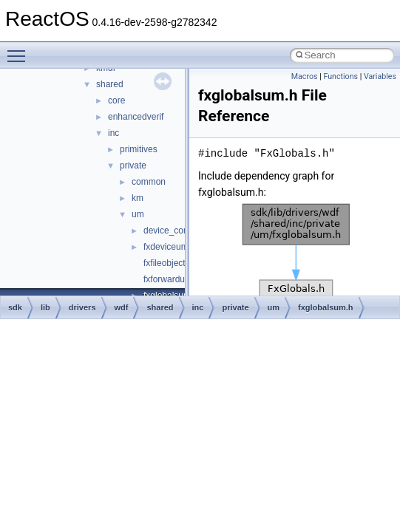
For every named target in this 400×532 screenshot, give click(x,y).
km (138, 198)
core (116, 100)
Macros (305, 76)
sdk (15, 307)
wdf (122, 307)
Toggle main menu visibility (20, 50)
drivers (82, 307)
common (149, 182)
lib (45, 307)
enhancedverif (136, 117)
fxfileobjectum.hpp (179, 263)
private (133, 166)
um (138, 214)
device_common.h (179, 231)
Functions (340, 76)
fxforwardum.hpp (176, 279)
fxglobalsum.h (326, 307)
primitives (139, 149)
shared (110, 84)
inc (113, 133)
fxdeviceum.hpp (174, 247)
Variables (380, 76)
